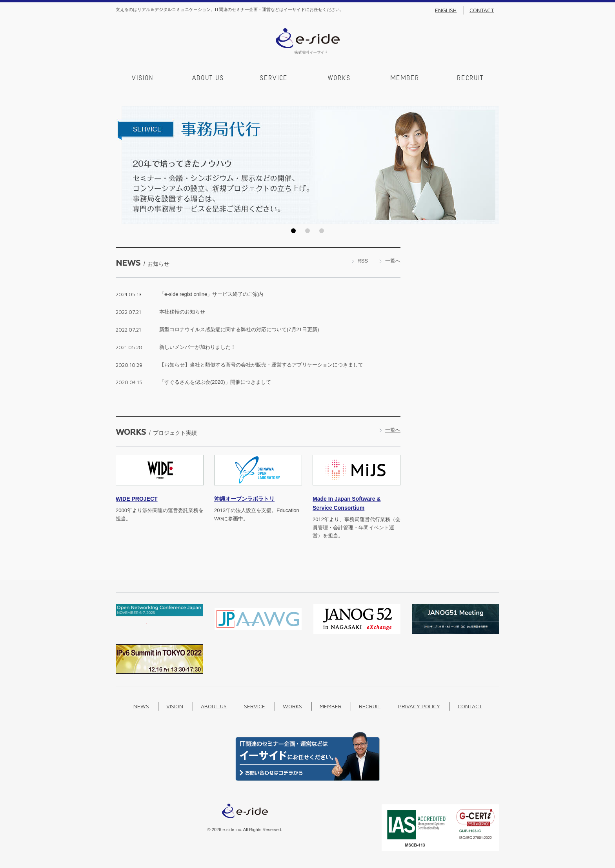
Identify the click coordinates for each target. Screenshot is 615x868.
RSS (363, 261)
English (446, 10)
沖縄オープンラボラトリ (244, 499)
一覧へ (393, 261)
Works (339, 78)
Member (405, 78)
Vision (143, 78)
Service (274, 78)
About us (208, 78)
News (141, 706)
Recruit (470, 78)
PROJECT (137, 499)
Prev (124, 165)
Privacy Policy (419, 706)
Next (491, 165)
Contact (482, 10)
